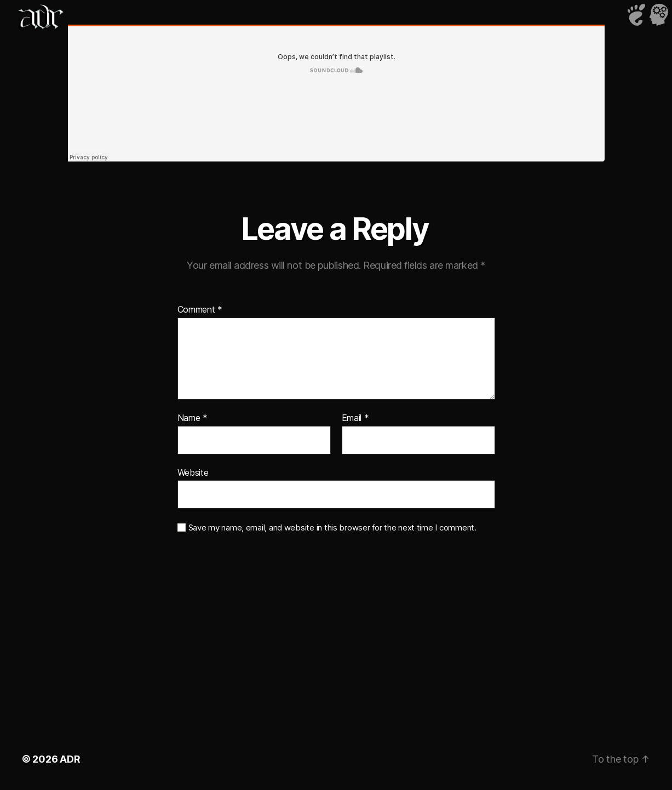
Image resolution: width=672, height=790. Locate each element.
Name (193, 418)
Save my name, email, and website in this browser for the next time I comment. (332, 528)
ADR (70, 759)
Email (355, 418)
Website (193, 472)
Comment (200, 310)
